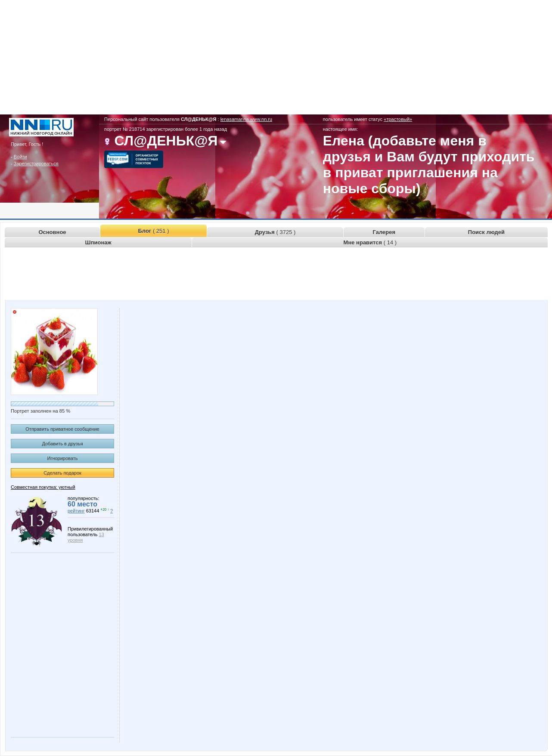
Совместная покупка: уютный (43, 487)
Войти (20, 157)
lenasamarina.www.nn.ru (246, 119)
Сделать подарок (62, 473)
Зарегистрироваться (36, 164)
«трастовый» (398, 119)
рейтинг (76, 511)
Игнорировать (63, 458)
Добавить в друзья (62, 444)
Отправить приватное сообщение (62, 429)
